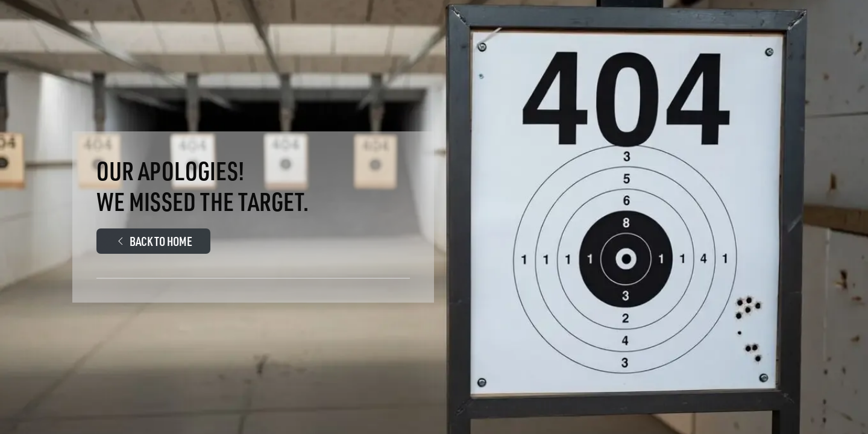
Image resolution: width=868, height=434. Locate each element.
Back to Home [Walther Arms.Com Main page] (153, 241)
